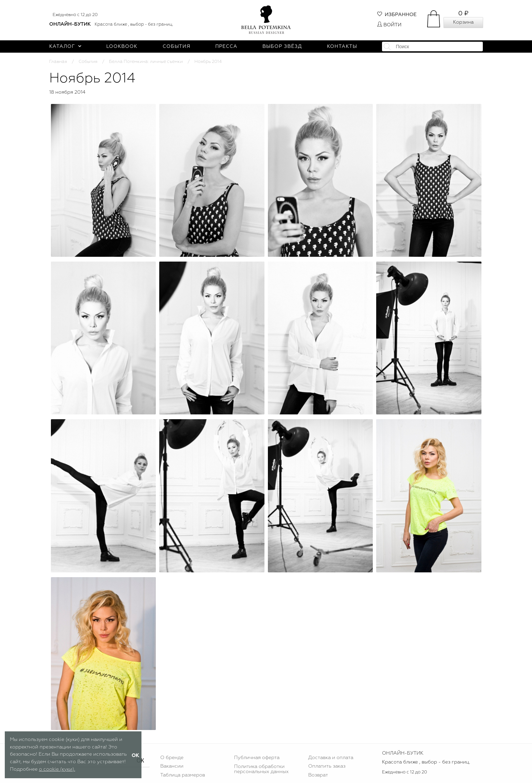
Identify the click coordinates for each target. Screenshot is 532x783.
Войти (389, 25)
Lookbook (122, 47)
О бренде (172, 758)
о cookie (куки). (57, 769)
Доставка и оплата (331, 758)
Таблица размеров (183, 775)
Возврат (318, 775)
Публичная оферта (257, 758)
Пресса (226, 47)
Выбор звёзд (282, 47)
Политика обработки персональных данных (261, 769)
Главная (58, 62)
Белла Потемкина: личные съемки (146, 62)
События (176, 47)
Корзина (463, 22)
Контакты (342, 47)
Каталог (65, 47)
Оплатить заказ (327, 766)
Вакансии (172, 766)
